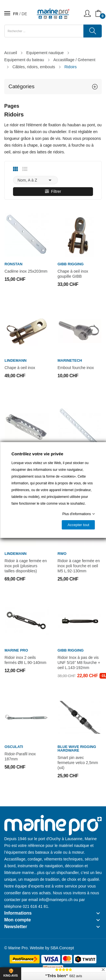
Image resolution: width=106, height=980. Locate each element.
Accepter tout (78, 525)
